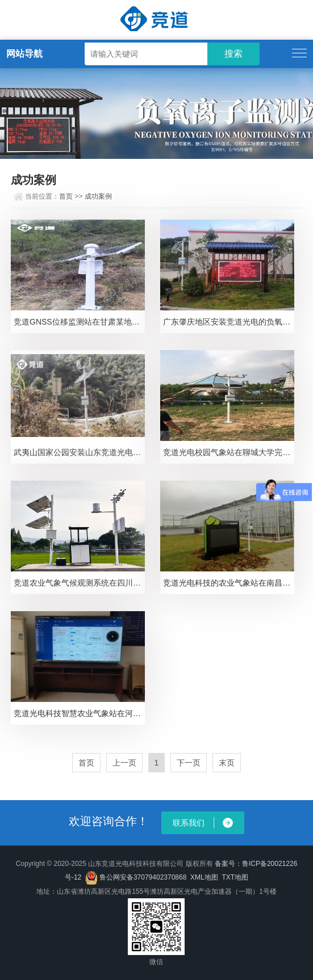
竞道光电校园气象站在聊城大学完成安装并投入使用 (229, 452)
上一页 (124, 763)
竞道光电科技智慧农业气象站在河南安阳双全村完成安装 (79, 713)
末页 (227, 763)
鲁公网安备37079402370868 (136, 877)
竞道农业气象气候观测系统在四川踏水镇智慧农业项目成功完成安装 (79, 583)
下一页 (189, 763)
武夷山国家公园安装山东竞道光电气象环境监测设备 (79, 452)
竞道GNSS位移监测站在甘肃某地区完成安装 (79, 322)
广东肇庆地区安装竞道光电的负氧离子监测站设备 (229, 322)
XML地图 (204, 877)
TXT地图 (235, 877)
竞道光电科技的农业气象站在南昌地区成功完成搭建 (229, 583)
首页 (66, 196)
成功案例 (98, 196)
